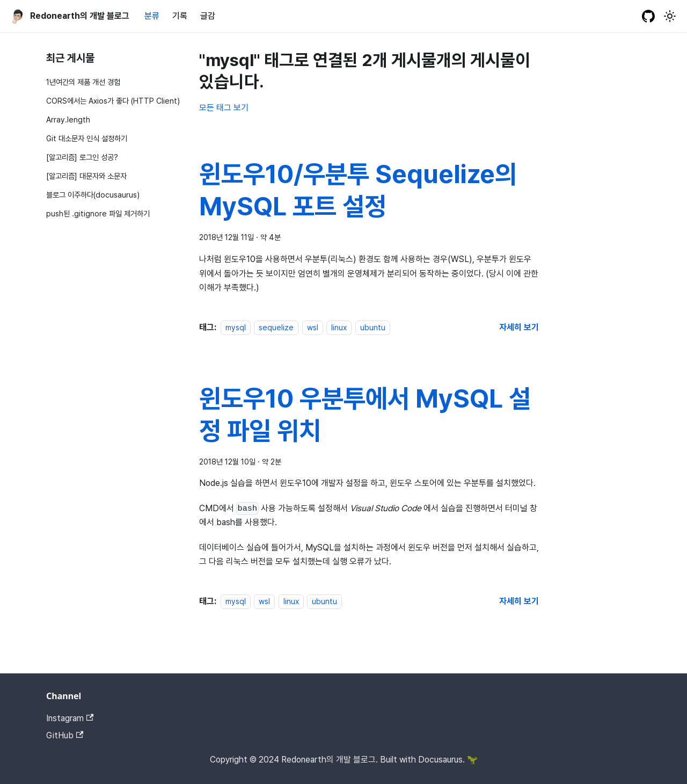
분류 (152, 16)
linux (339, 327)
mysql (236, 327)
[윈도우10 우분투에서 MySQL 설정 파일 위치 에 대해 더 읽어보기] (519, 601)
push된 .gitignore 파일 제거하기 (98, 213)
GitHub (65, 735)
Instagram (70, 718)
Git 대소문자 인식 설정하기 (87, 138)
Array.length (68, 119)
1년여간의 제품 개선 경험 (83, 82)
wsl (313, 327)
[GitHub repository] (648, 16)
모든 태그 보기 (224, 108)
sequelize (276, 327)
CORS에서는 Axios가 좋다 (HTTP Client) (113, 101)
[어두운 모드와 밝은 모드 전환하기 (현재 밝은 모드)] (670, 16)
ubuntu (373, 327)
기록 (180, 16)
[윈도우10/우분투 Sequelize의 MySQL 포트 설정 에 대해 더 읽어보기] (519, 327)
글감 (208, 16)
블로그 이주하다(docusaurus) (93, 195)
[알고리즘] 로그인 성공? (82, 157)
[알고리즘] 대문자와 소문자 (86, 176)
